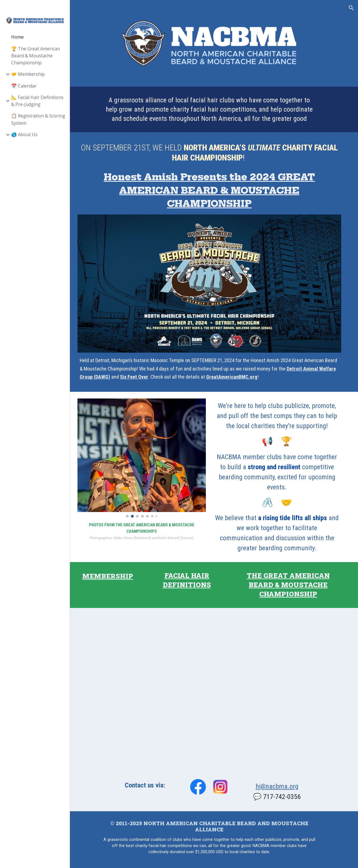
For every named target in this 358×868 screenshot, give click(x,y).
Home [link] (17, 37)
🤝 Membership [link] (28, 74)
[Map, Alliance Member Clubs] (214, 692)
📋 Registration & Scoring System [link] (38, 119)
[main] (214, 114)
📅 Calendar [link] (24, 86)
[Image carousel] (149, 460)
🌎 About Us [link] (24, 135)
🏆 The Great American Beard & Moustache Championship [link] (36, 56)
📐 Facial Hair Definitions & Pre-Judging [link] (37, 101)
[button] (351, 8)
